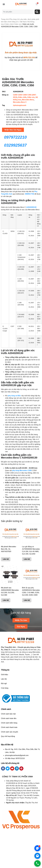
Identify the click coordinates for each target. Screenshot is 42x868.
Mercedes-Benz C (20, 102)
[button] (4, 4)
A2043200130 (31, 207)
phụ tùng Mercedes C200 (22, 470)
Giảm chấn (9, 24)
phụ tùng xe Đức (14, 396)
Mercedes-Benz (28, 100)
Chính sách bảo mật (8, 714)
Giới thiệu (5, 675)
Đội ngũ (4, 683)
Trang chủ (5, 19)
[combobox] (18, 12)
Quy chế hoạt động (8, 736)
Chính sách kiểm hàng (9, 723)
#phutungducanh (20, 105)
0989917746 (30, 194)
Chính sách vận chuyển (10, 732)
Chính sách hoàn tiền (9, 718)
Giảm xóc (18, 24)
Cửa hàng (5, 688)
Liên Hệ (4, 679)
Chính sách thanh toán (9, 727)
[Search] (37, 12)
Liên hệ (6, 559)
